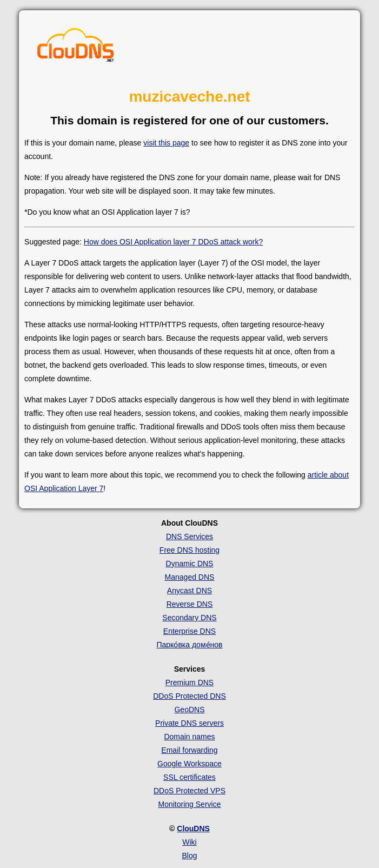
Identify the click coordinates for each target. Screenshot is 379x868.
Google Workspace (189, 764)
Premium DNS (189, 683)
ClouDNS (193, 829)
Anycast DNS (189, 591)
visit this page (166, 143)
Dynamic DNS (190, 564)
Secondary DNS (189, 618)
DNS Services (189, 536)
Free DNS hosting (189, 550)
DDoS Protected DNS (189, 696)
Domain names (189, 737)
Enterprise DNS (189, 631)
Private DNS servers (189, 723)
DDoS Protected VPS (189, 791)
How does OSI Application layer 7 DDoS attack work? (174, 242)
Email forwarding (189, 750)
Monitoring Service (190, 804)
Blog (189, 856)
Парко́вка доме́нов (189, 645)
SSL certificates (189, 777)
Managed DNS (190, 577)
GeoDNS (189, 710)
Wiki (189, 842)
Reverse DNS (190, 604)
